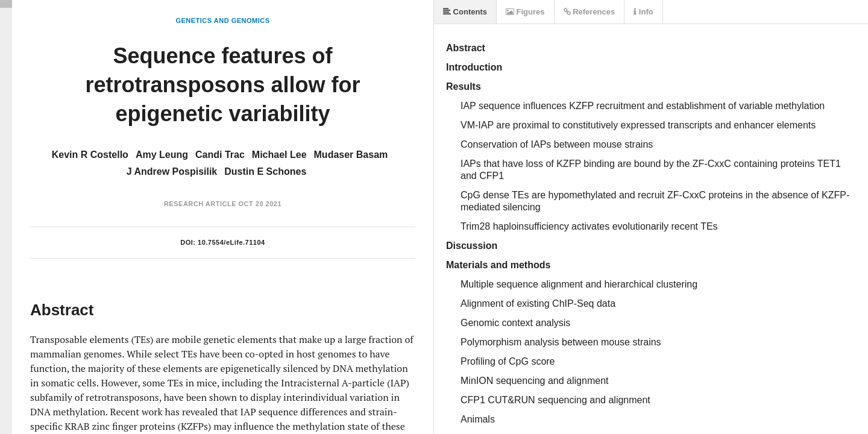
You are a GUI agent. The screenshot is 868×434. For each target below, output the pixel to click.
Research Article (200, 204)
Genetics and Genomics (222, 20)
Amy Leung (162, 155)
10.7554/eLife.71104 (231, 242)
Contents (465, 12)
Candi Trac (220, 155)
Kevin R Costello (90, 155)
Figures (525, 12)
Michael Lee (279, 155)
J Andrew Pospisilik (172, 171)
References (590, 12)
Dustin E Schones (265, 171)
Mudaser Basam (351, 155)
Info (643, 12)
